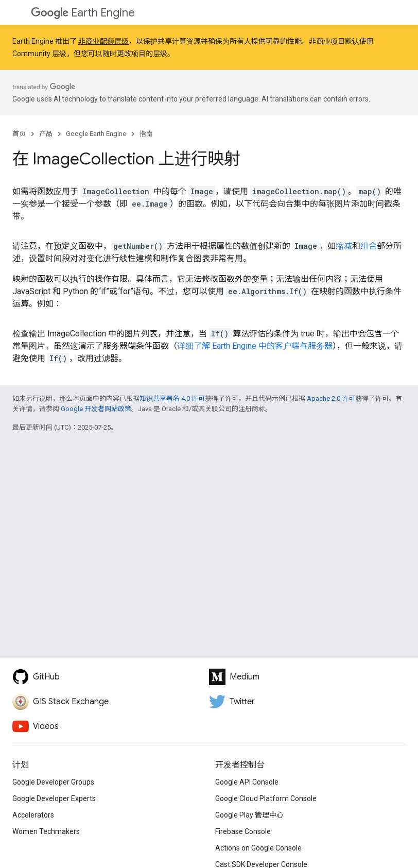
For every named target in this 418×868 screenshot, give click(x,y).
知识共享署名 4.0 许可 (172, 398)
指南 (146, 134)
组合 (369, 246)
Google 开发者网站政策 (96, 409)
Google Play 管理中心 (249, 815)
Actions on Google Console (258, 848)
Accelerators (33, 815)
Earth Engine (83, 13)
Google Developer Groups (53, 782)
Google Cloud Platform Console (266, 798)
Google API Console (247, 782)
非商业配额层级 (103, 41)
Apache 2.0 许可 (331, 398)
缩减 (344, 246)
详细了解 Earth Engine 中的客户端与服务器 (255, 346)
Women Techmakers (46, 831)
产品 (46, 134)
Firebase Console (243, 831)
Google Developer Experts (54, 798)
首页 (19, 134)
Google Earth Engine (96, 134)
